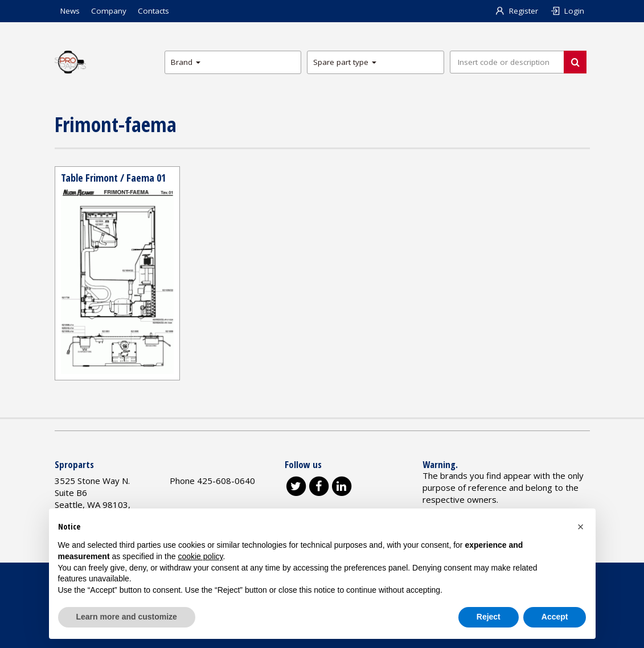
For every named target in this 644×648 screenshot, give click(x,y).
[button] (581, 527)
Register (516, 11)
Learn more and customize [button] (127, 617)
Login (567, 11)
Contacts (153, 11)
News (70, 11)
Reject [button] (489, 617)
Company (109, 11)
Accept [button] (555, 617)
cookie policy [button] (200, 556)
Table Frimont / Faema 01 (113, 178)
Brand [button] (186, 62)
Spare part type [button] (345, 62)
